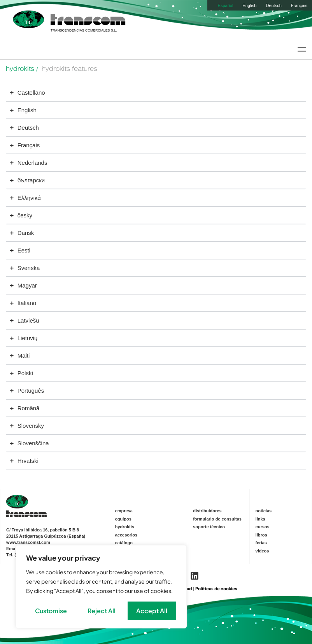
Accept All (152, 611)
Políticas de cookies (216, 588)
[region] (101, 587)
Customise (51, 611)
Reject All (102, 611)
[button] (302, 49)
